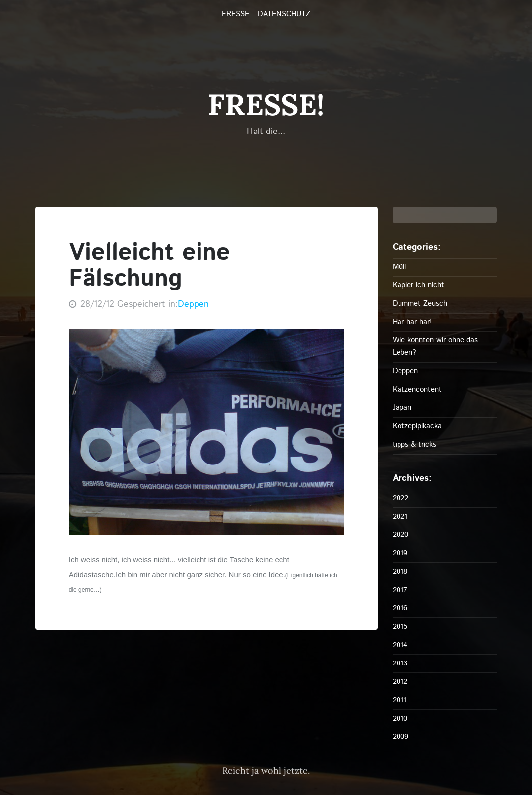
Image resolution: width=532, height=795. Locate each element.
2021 (400, 516)
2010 (400, 718)
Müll (399, 267)
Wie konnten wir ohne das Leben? (435, 346)
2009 (400, 737)
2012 (400, 682)
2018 (400, 571)
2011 (399, 700)
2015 (400, 627)
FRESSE (235, 14)
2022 (400, 498)
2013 (400, 663)
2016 (400, 608)
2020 (400, 535)
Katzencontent (417, 389)
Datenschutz (284, 14)
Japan (402, 408)
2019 (400, 553)
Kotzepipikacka (417, 426)
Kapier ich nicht (418, 285)
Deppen (193, 304)
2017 (400, 590)
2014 (400, 645)
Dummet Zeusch (420, 303)
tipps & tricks (414, 444)
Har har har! (412, 322)
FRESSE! (266, 104)
